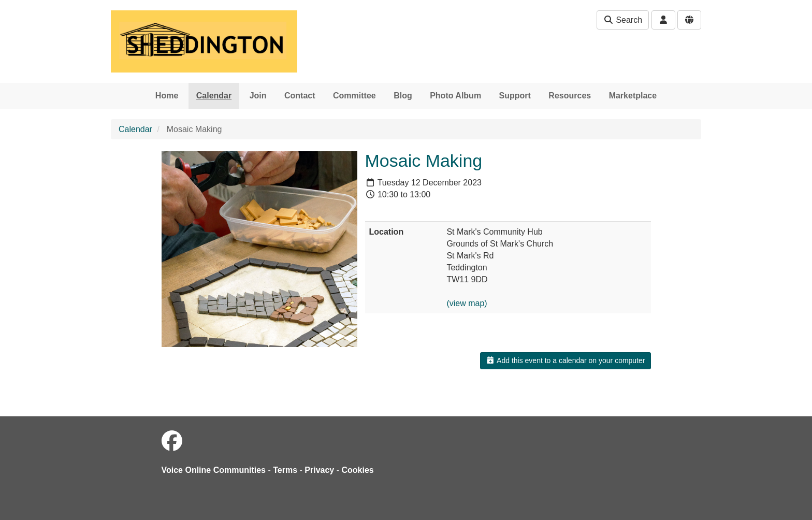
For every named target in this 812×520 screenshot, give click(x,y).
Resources (570, 96)
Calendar (214, 96)
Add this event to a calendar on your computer (565, 360)
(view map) (467, 303)
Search (623, 20)
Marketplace (633, 96)
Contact (300, 96)
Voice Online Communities (214, 470)
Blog (403, 96)
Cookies (358, 470)
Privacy (319, 470)
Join (258, 96)
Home (167, 96)
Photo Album (455, 96)
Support (515, 96)
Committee (354, 96)
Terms (285, 470)
